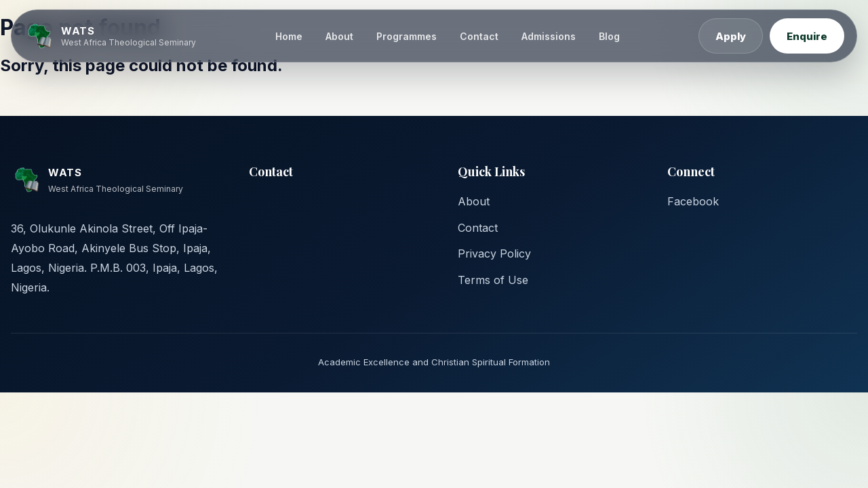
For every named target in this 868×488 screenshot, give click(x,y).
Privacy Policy (494, 253)
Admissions (549, 36)
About (339, 36)
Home (289, 36)
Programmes (407, 36)
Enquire (807, 36)
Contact (479, 36)
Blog (609, 36)
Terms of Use (493, 280)
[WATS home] (110, 36)
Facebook (693, 201)
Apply (731, 36)
